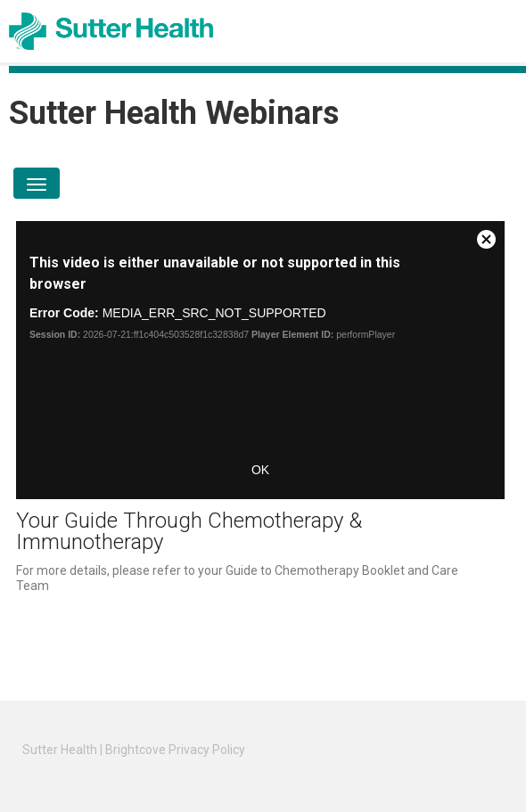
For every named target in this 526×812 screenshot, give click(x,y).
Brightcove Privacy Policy (175, 750)
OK (260, 470)
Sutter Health (60, 750)
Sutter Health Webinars (174, 113)
